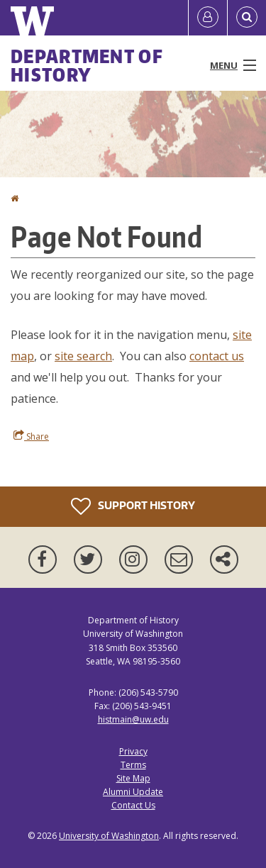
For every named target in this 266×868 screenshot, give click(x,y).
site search (83, 356)
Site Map (133, 778)
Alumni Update (133, 792)
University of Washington (109, 836)
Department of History (87, 65)
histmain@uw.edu (133, 719)
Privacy (133, 751)
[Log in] (208, 18)
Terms (133, 765)
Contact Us (133, 805)
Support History (133, 506)
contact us (217, 356)
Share (31, 436)
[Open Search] (247, 18)
